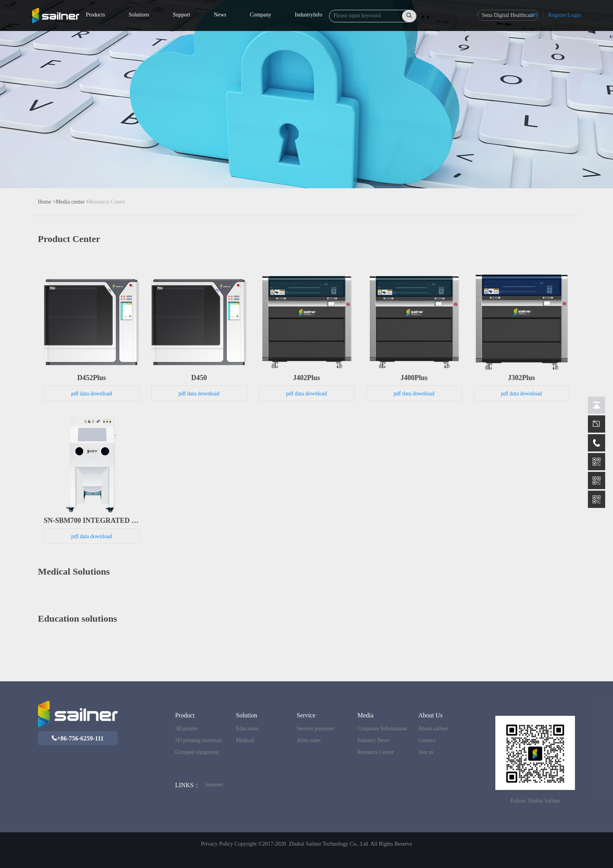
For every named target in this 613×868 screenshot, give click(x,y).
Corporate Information (382, 729)
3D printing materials (198, 740)
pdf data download (91, 394)
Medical (245, 740)
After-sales (308, 740)
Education (247, 729)
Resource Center (107, 202)
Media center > (72, 202)
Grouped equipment (197, 752)
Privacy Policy (217, 844)
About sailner (433, 729)
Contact (427, 740)
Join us (426, 752)
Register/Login (565, 15)
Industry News (373, 740)
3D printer (186, 729)
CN (534, 15)
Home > (47, 202)
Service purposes (315, 729)
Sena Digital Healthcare (508, 15)
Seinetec (214, 785)
